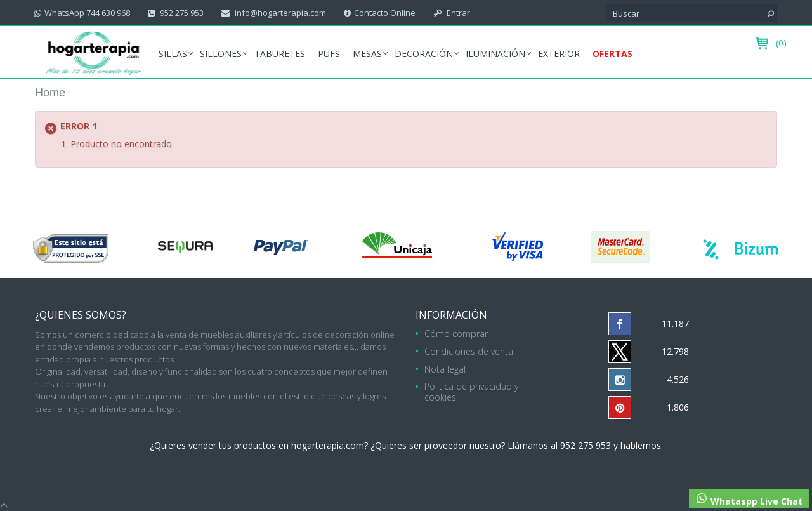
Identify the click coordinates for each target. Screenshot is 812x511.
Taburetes (280, 54)
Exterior (559, 54)
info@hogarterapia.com (279, 13)
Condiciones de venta (469, 351)
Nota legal (445, 369)
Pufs (329, 54)
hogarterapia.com (328, 445)
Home (50, 93)
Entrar (457, 13)
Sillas (173, 54)
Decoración (424, 54)
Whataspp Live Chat (749, 500)
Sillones (221, 54)
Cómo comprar (456, 334)
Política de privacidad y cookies (471, 392)
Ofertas (612, 54)
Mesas (367, 54)
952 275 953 (181, 13)
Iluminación (495, 54)
